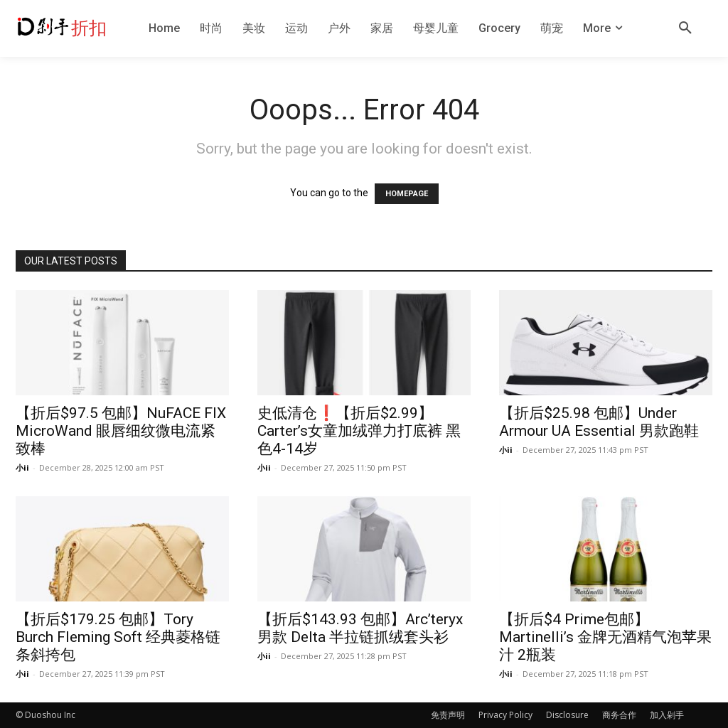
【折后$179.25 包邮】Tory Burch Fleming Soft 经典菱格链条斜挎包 (118, 637)
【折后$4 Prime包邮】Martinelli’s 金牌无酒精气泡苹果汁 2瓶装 (605, 637)
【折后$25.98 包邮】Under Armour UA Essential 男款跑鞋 (599, 422)
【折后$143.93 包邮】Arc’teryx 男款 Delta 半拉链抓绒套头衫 (360, 628)
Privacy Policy (505, 715)
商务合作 (619, 715)
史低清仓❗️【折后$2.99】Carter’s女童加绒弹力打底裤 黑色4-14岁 (359, 431)
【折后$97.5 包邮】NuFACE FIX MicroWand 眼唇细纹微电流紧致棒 (121, 431)
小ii (22, 467)
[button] (685, 28)
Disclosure (567, 715)
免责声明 (448, 715)
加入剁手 (667, 715)
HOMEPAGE (407, 194)
